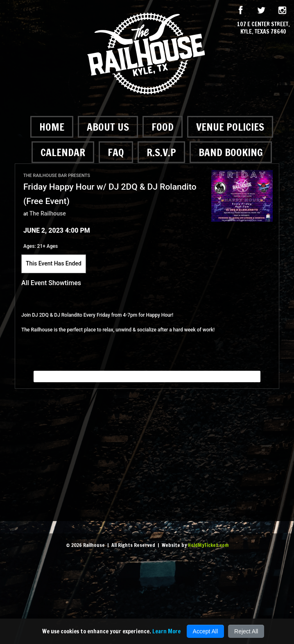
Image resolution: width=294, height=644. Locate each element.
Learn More (166, 631)
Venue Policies (230, 127)
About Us (108, 127)
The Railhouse (48, 213)
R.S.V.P (161, 152)
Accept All (205, 631)
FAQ (116, 152)
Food (163, 127)
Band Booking (231, 152)
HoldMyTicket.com (208, 545)
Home (52, 127)
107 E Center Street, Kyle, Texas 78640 (263, 28)
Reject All (246, 631)
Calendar (63, 152)
